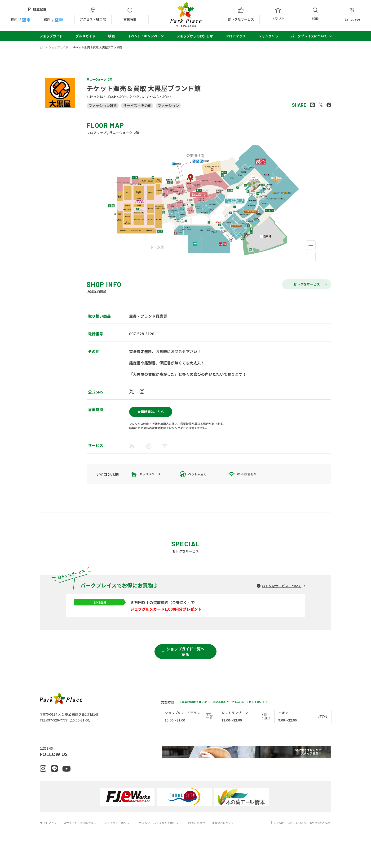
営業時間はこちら (151, 410)
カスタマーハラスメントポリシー (168, 844)
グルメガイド (85, 36)
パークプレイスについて (309, 36)
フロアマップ (236, 36)
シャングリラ (268, 36)
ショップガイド (51, 36)
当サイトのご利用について (83, 844)
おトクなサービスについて (282, 584)
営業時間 (130, 14)
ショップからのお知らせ (195, 36)
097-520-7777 (57, 736)
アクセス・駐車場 (93, 14)
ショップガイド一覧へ (185, 668)
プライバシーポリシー (124, 844)
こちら (264, 718)
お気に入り (278, 14)
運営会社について (236, 844)
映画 (111, 36)
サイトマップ (49, 844)
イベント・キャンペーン (146, 36)
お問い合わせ (208, 844)
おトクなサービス (241, 14)
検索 (315, 14)
